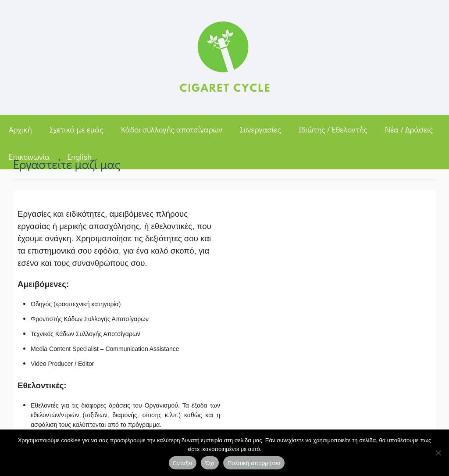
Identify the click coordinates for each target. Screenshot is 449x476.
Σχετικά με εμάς (77, 129)
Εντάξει (183, 463)
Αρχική (20, 129)
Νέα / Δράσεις (409, 129)
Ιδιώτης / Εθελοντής (333, 129)
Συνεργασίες (260, 129)
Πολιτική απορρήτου (254, 463)
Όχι (210, 463)
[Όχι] (438, 453)
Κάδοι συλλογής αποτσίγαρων (172, 129)
